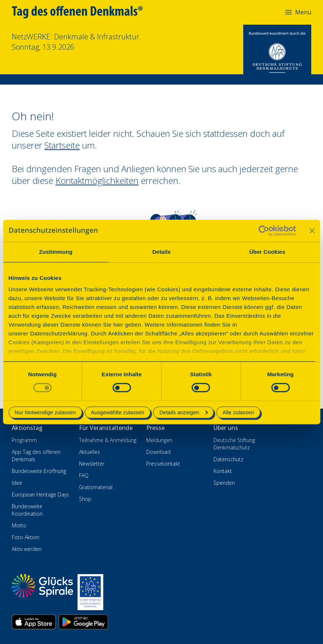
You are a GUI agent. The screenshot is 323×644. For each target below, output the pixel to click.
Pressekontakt (163, 464)
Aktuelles (89, 452)
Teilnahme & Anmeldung (108, 440)
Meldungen (159, 440)
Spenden (224, 483)
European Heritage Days (40, 494)
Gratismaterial (96, 487)
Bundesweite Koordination (27, 510)
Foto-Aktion (26, 537)
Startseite (62, 145)
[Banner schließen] (312, 231)
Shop (85, 499)
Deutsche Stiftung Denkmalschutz (234, 444)
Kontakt (223, 471)
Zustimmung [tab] (56, 252)
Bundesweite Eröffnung (39, 471)
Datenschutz (228, 459)
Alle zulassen (238, 412)
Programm (24, 440)
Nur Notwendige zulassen (45, 412)
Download (158, 452)
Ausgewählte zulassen (117, 412)
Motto (19, 525)
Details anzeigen (184, 412)
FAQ (84, 475)
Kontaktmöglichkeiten (97, 180)
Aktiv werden (27, 549)
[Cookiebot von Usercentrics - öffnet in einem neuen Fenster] (264, 231)
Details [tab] (162, 252)
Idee (17, 483)
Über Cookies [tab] (267, 252)
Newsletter (92, 464)
